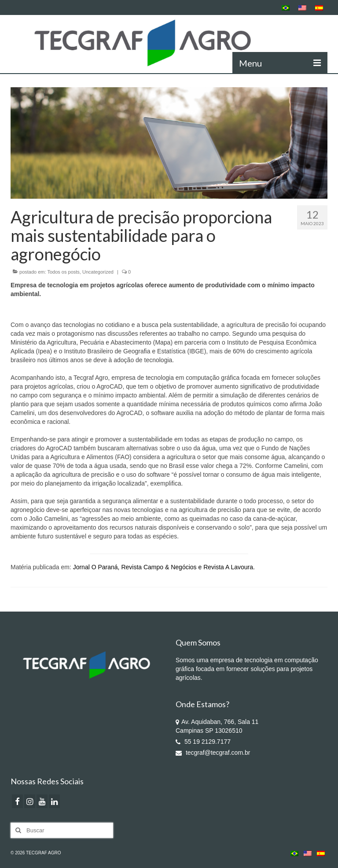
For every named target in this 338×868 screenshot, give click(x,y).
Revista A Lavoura (228, 567)
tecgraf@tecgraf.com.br (213, 753)
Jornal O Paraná (96, 567)
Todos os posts (63, 272)
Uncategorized (98, 272)
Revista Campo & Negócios (159, 567)
